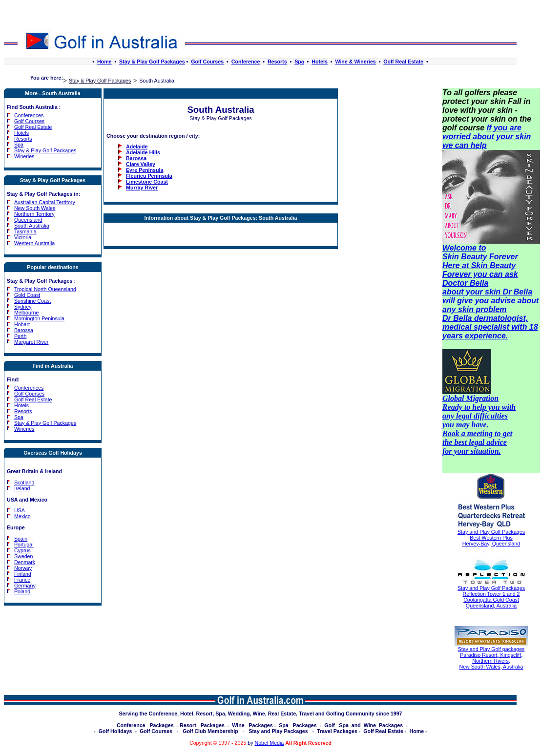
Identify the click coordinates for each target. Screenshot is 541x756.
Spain (21, 539)
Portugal (24, 545)
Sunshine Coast (32, 301)
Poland (22, 591)
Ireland (22, 488)
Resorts (277, 62)
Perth (20, 336)
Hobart (22, 324)
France (22, 580)
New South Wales (35, 208)
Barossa (24, 330)
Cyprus (22, 550)
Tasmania (25, 231)
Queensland (28, 220)
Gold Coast (27, 295)
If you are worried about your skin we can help (487, 136)
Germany (25, 586)
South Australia (32, 226)
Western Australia (34, 243)
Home (104, 62)
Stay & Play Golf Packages (152, 62)
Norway (23, 568)
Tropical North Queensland (45, 289)
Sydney (23, 307)
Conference (246, 62)
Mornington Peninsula (39, 318)
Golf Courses (207, 62)
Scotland (24, 483)
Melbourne (26, 313)
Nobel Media (269, 743)
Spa (299, 62)
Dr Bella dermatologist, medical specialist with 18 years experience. (490, 327)
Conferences (29, 115)
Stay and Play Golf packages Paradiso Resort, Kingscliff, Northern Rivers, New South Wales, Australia (491, 658)
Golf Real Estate (403, 62)
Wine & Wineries (355, 62)
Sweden (24, 556)
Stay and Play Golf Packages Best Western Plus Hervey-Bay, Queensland (491, 538)
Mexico (22, 516)
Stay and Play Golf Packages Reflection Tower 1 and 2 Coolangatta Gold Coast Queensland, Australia (491, 597)
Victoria (23, 237)
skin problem (482, 309)
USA (20, 510)
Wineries (24, 156)
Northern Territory (34, 214)
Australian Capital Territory (45, 202)
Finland (23, 574)
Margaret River (31, 342)
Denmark (25, 562)
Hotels (320, 62)
